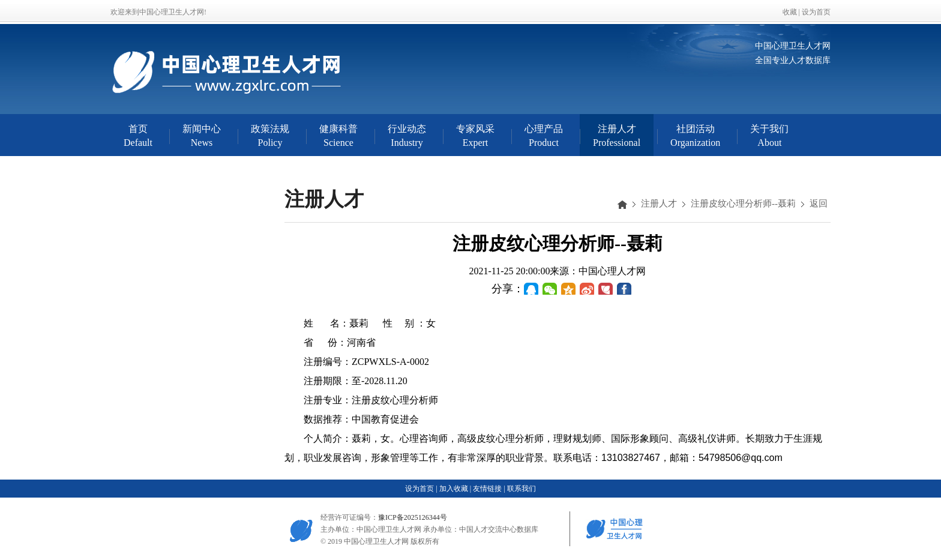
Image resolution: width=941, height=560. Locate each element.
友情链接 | (489, 489)
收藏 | (792, 12)
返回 (819, 203)
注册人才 (659, 203)
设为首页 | (421, 489)
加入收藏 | (455, 489)
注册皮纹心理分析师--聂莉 (743, 203)
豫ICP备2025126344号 (413, 517)
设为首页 (816, 12)
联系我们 (522, 489)
